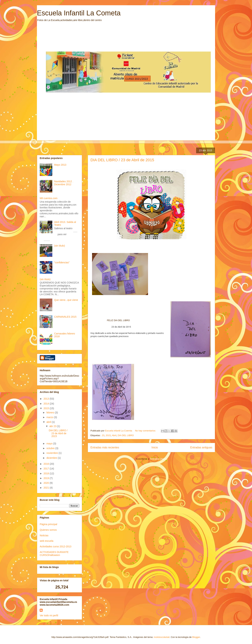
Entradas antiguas (201, 447)
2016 (47, 464)
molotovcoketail (162, 637)
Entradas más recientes (105, 447)
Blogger (196, 637)
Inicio (155, 447)
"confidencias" (62, 262)
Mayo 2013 (60, 165)
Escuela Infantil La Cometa (79, 13)
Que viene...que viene (66, 300)
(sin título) (60, 246)
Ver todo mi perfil (49, 615)
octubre (51, 448)
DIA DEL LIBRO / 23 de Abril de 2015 (122, 160)
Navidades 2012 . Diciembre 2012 (64, 183)
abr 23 (53, 426)
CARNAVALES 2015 (65, 317)
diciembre (52, 458)
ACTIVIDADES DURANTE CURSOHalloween (54, 554)
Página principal (48, 524)
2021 (47, 488)
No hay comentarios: (146, 431)
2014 (47, 404)
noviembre (52, 453)
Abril (114, 435)
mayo (50, 444)
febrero (51, 413)
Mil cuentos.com (49, 198)
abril (49, 422)
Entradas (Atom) (159, 459)
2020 (47, 483)
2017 (47, 469)
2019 (47, 478)
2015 (108, 435)
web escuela (47, 541)
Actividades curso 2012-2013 (56, 546)
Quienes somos (48, 530)
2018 (47, 473)
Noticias (44, 535)
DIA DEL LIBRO (126, 435)
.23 (103, 435)
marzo (50, 417)
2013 (47, 399)
